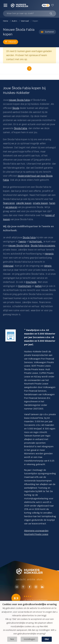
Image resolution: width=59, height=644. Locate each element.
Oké (47, 639)
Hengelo (49, 254)
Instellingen (29, 639)
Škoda (16, 108)
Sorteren (47, 32)
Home (6, 21)
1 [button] (29, 68)
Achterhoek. (36, 242)
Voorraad (25, 21)
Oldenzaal (8, 266)
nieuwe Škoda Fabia (19, 100)
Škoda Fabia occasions (43, 246)
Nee (12, 639)
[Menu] (5, 5)
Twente (22, 242)
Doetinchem (25, 286)
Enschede (31, 282)
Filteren (11, 42)
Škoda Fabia (21, 128)
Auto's (15, 21)
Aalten (38, 286)
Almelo (48, 266)
